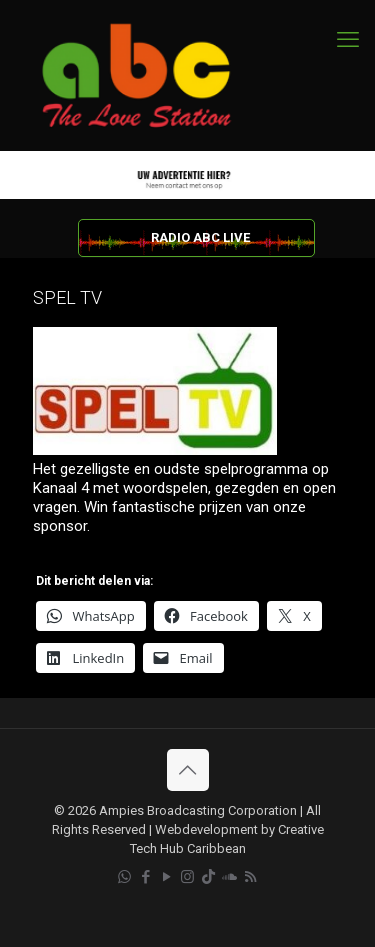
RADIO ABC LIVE (200, 237)
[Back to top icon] (188, 770)
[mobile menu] (348, 40)
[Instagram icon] (187, 877)
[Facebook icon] (145, 877)
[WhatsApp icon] (124, 877)
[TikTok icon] (208, 877)
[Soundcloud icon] (229, 877)
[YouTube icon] (166, 877)
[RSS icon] (250, 877)
